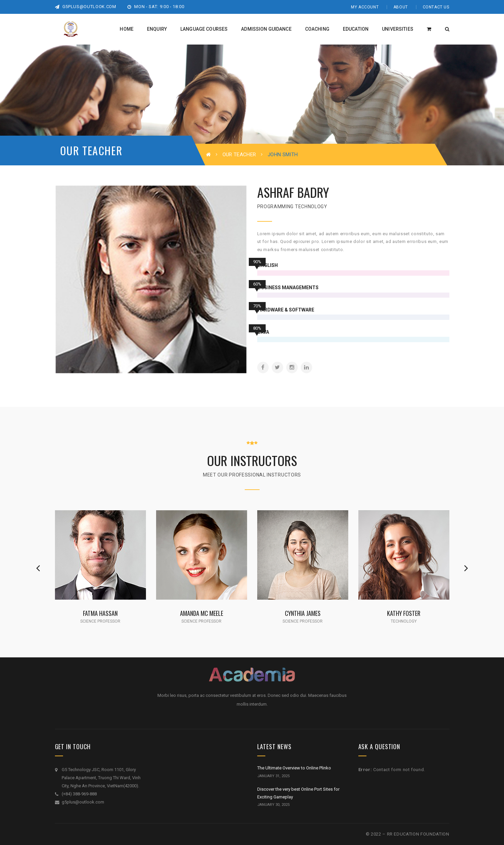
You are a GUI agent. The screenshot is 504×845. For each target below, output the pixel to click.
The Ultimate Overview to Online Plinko (294, 768)
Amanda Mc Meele (202, 613)
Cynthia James (303, 613)
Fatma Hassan (100, 613)
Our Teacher (239, 155)
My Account (365, 7)
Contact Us (436, 7)
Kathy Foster (404, 613)
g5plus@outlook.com (86, 7)
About (401, 7)
